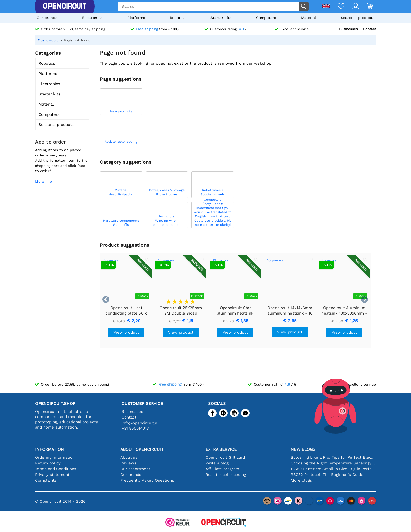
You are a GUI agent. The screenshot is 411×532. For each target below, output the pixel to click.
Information (50, 449)
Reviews (128, 463)
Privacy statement (52, 475)
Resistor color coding (226, 475)
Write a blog (217, 463)
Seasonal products (358, 18)
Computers (266, 18)
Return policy (48, 463)
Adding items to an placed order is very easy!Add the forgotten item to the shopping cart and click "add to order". (61, 160)
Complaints (46, 480)
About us (129, 457)
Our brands (47, 18)
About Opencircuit (142, 449)
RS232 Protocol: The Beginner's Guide (327, 475)
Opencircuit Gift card (225, 457)
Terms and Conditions (56, 469)
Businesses (348, 29)
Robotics (178, 18)
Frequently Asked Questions (147, 480)
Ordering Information (55, 457)
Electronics (92, 18)
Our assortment (135, 469)
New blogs (303, 449)
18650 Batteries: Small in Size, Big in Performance (333, 469)
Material (309, 18)
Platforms (136, 18)
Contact (369, 29)
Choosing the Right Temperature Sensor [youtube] (333, 463)
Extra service (221, 449)
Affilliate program (222, 469)
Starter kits (221, 18)
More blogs (301, 480)
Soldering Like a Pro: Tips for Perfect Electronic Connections (333, 457)
